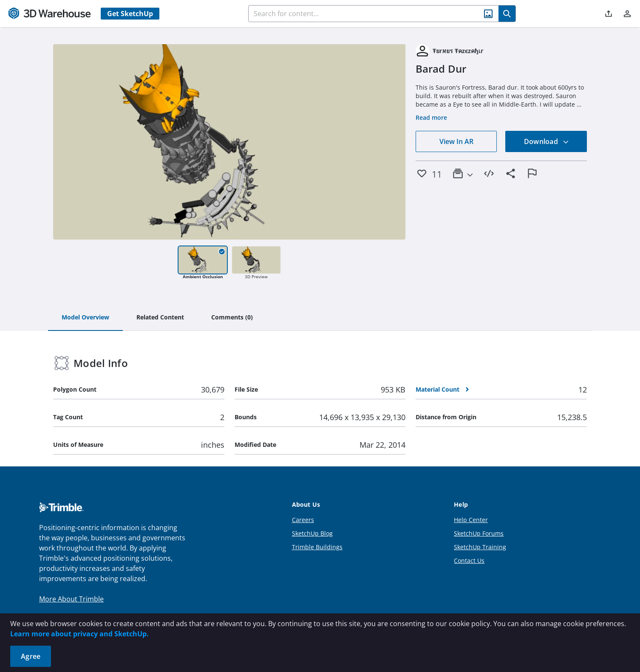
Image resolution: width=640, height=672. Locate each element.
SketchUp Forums (479, 533)
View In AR (456, 141)
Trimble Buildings (317, 547)
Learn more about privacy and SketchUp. (79, 634)
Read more (431, 117)
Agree (31, 656)
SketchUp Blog (312, 533)
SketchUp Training (480, 547)
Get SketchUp (130, 14)
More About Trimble (71, 599)
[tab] (85, 318)
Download (547, 141)
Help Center (471, 520)
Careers (303, 520)
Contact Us (469, 560)
